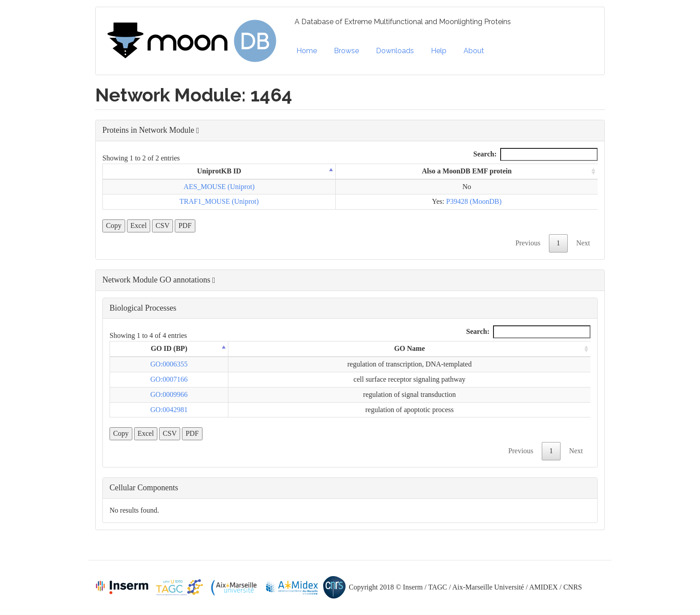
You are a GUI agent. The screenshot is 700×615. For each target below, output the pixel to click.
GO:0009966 (169, 394)
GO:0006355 (169, 364)
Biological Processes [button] (143, 308)
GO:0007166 (169, 379)
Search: (536, 154)
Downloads (395, 51)
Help (439, 51)
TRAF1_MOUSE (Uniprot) (219, 201)
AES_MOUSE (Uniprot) (219, 187)
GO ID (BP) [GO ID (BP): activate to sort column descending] (169, 348)
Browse (346, 51)
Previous (528, 243)
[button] (350, 131)
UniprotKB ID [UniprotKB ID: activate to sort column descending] (219, 171)
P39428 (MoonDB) (474, 201)
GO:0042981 (169, 410)
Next (583, 243)
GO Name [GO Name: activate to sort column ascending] (410, 348)
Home (307, 51)
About (474, 51)
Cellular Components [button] (144, 488)
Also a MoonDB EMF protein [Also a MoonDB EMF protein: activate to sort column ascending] (467, 171)
